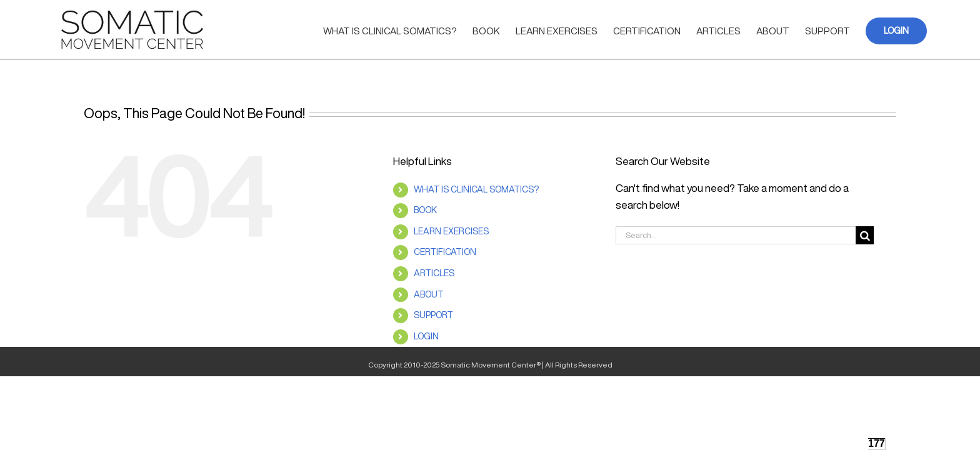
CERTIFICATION (445, 252)
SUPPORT (433, 315)
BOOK (425, 210)
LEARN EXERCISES (451, 231)
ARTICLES (434, 273)
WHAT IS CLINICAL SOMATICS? (476, 189)
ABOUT (429, 294)
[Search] (865, 235)
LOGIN (426, 336)
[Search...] (736, 235)
